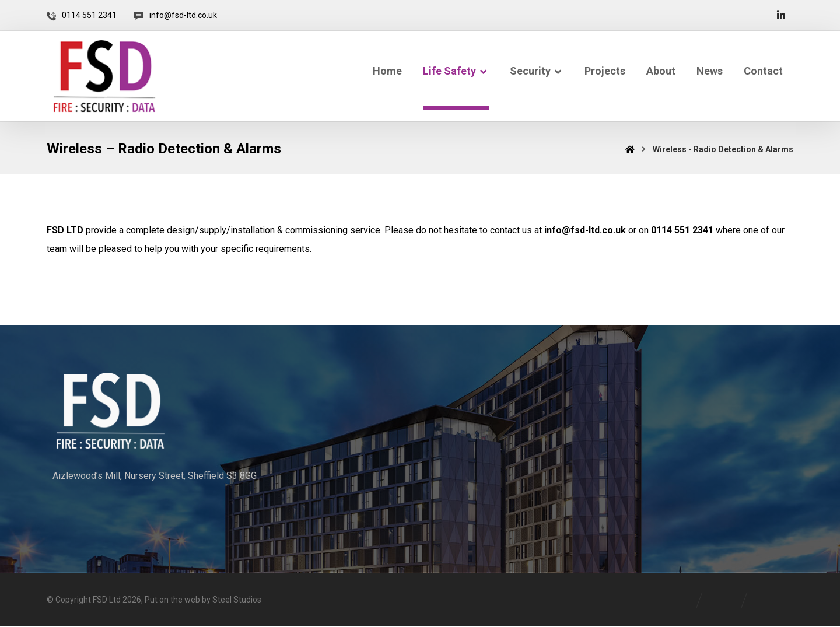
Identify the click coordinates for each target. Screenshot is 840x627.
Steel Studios (237, 601)
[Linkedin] (781, 15)
